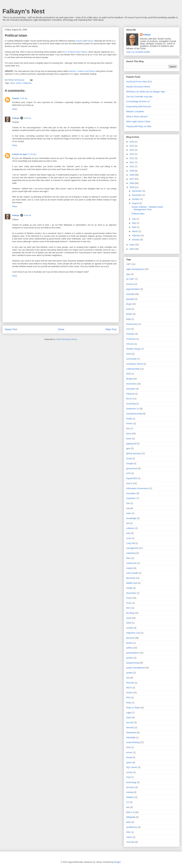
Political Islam (16, 35)
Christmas (131, 339)
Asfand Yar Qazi (20, 154)
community (131, 359)
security (130, 722)
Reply (15, 109)
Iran (128, 503)
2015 (132, 146)
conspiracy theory (135, 364)
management (132, 548)
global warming (133, 453)
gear (128, 448)
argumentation (133, 289)
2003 (132, 249)
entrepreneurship (134, 414)
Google (130, 463)
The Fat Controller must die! (139, 97)
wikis (128, 822)
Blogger (117, 862)
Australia (130, 294)
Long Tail (130, 543)
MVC (129, 608)
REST (129, 688)
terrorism (130, 787)
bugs (128, 319)
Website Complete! (135, 112)
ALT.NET (130, 279)
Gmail (129, 458)
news (129, 618)
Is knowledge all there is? (138, 101)
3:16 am (24, 98)
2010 (132, 166)
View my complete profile (138, 52)
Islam (13, 83)
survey (129, 772)
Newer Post (11, 329)
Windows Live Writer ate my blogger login (146, 92)
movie (129, 598)
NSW (129, 623)
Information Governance (138, 488)
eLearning (131, 404)
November (137, 195)
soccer (129, 752)
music (129, 603)
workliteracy (132, 827)
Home (61, 329)
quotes (129, 673)
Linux (129, 538)
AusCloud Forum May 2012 (139, 82)
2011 (132, 162)
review (129, 693)
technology (131, 782)
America (130, 284)
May (134, 223)
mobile (129, 588)
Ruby (129, 703)
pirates (129, 643)
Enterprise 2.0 (133, 409)
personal (130, 638)
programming (132, 663)
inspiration (131, 498)
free (128, 429)
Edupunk (130, 394)
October (136, 199)
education (131, 389)
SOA (128, 747)
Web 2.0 (130, 812)
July (134, 219)
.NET (129, 264)
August (136, 203)
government (132, 468)
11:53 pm (32, 154)
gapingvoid (131, 444)
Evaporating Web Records (139, 106)
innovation (131, 493)
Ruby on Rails (133, 708)
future (129, 439)
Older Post (111, 329)
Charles (16, 98)
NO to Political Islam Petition (75, 52)
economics (131, 384)
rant (128, 678)
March (135, 231)
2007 (132, 179)
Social (129, 757)
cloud (129, 354)
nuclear (130, 628)
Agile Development (135, 269)
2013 (132, 154)
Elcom (129, 399)
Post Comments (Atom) (67, 339)
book (128, 309)
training (130, 792)
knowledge (131, 518)
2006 (132, 183)
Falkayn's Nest (24, 11)
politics (19, 83)
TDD (128, 777)
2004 (132, 245)
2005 (132, 187)
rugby (129, 713)
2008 (132, 175)
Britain (129, 314)
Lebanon (130, 528)
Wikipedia (27, 83)
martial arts (131, 563)
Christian (130, 334)
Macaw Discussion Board (138, 87)
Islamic (90, 41)
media (129, 568)
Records (130, 683)
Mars (129, 558)
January (136, 240)
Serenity (130, 727)
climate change (133, 349)
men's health (132, 573)
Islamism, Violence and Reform (82, 71)
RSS (128, 698)
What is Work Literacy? (137, 117)
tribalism (130, 797)
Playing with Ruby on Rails (139, 126)
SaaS (129, 717)
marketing (131, 553)
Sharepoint (131, 732)
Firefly (129, 419)
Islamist (79, 41)
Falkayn (16, 118)
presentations (133, 653)
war (128, 807)
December (137, 191)
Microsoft (131, 578)
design (129, 379)
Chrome (130, 344)
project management (136, 668)
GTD (128, 473)
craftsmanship (133, 369)
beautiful (130, 299)
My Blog (130, 613)
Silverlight (131, 738)
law (128, 523)
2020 (132, 142)
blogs (129, 304)
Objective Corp (133, 633)
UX (128, 802)
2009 (132, 171)
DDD (128, 374)
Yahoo (129, 837)
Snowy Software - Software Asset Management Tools (147, 208)
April (134, 227)
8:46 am (28, 215)
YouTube (130, 842)
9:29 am (28, 118)
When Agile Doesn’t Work (138, 122)
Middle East (132, 583)
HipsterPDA (132, 478)
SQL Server (132, 767)
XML (128, 832)
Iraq (128, 508)
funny (129, 434)
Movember (131, 593)
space (129, 762)
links (128, 533)
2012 (132, 158)
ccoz (128, 329)
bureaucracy (132, 324)
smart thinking (133, 742)
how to (129, 483)
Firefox (129, 424)
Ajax (128, 274)
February (136, 235)
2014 (132, 150)
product (130, 658)
